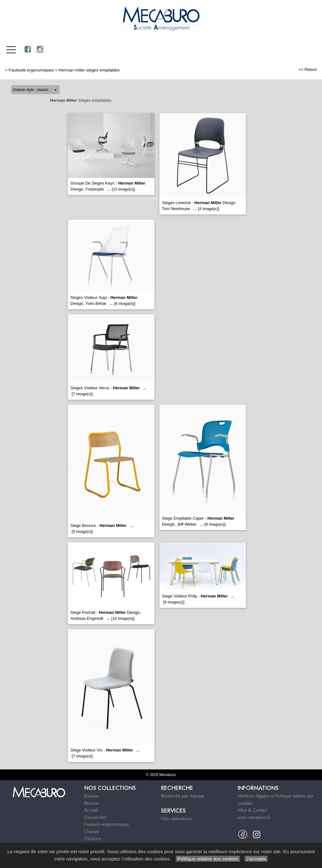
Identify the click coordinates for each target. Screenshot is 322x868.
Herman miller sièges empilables (89, 70)
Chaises (92, 831)
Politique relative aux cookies (208, 859)
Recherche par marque (182, 796)
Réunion (92, 803)
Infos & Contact (253, 810)
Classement (95, 817)
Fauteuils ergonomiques (31, 70)
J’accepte (256, 859)
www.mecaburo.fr (254, 817)
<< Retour (308, 69)
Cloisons (93, 838)
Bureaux (92, 796)
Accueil (91, 810)
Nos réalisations (176, 819)
